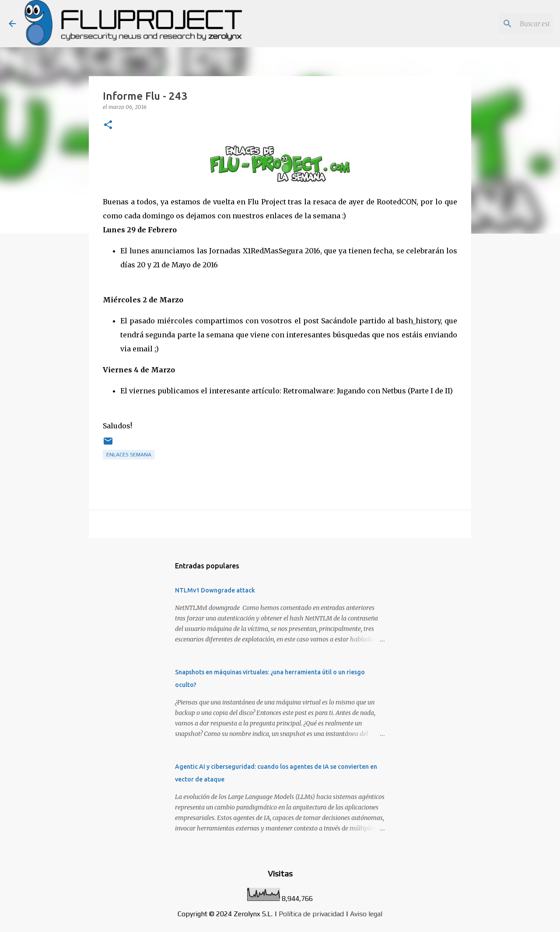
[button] (108, 125)
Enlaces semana (129, 455)
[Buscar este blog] (507, 24)
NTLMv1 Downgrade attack (215, 590)
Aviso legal (366, 914)
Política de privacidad (311, 914)
